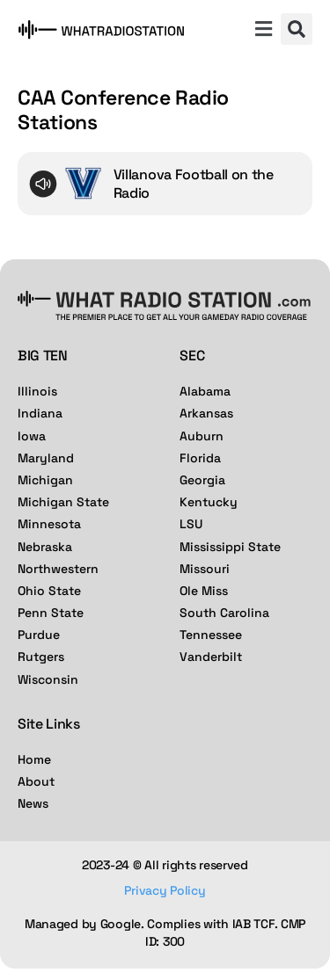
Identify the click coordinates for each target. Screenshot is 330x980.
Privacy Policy (165, 890)
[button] (263, 31)
